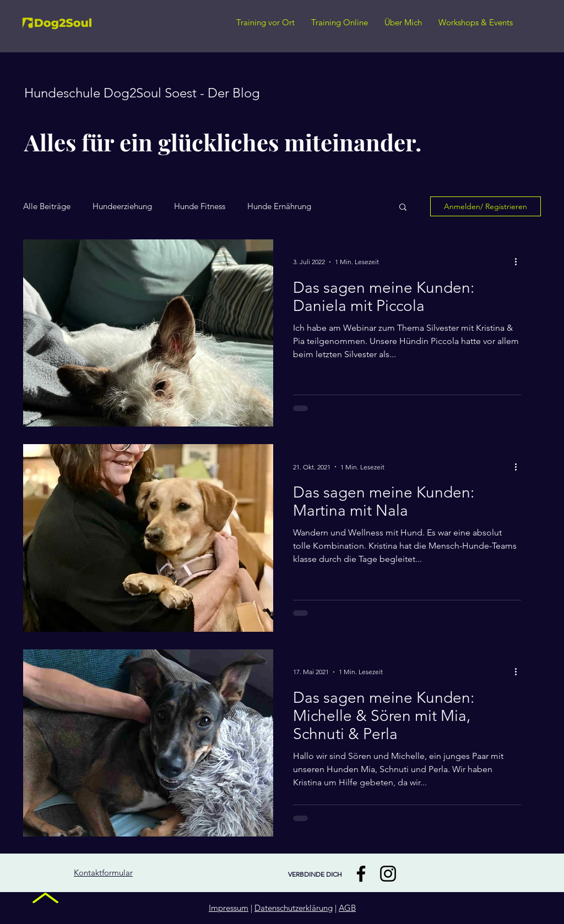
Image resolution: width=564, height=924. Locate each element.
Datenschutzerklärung (294, 908)
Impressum (229, 908)
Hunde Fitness (200, 206)
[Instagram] (388, 874)
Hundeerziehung (122, 206)
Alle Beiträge (47, 206)
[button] (403, 208)
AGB (347, 908)
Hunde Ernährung (279, 206)
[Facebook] (361, 874)
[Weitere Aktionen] (519, 262)
